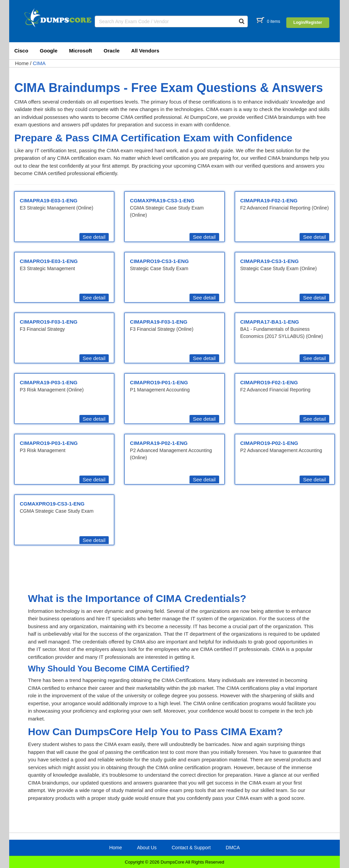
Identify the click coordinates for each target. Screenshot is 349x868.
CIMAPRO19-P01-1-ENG (159, 382)
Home (22, 63)
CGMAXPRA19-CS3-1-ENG (162, 200)
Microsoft (81, 51)
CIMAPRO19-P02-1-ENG (269, 443)
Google (49, 51)
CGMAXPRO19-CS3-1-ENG (52, 504)
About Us (147, 848)
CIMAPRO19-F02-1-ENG (269, 382)
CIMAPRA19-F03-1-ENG (158, 322)
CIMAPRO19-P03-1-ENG (49, 443)
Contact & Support (191, 848)
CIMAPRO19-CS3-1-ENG (159, 261)
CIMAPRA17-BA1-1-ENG (270, 322)
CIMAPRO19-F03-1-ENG (49, 322)
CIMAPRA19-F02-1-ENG (269, 200)
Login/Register (308, 22)
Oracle (112, 51)
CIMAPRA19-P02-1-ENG (159, 443)
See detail (94, 237)
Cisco (21, 51)
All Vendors (145, 51)
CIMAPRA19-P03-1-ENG (49, 382)
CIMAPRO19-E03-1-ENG (49, 261)
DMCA (233, 848)
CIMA (39, 63)
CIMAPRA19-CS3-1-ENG (270, 261)
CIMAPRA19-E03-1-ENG (49, 200)
